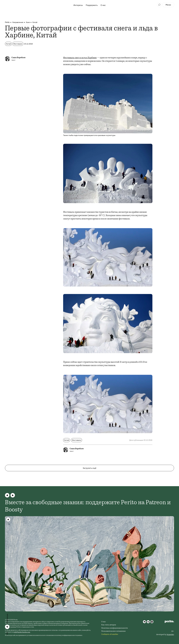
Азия (28, 22)
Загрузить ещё (89, 468)
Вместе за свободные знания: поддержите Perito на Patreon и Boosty (88, 506)
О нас (103, 5)
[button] (7, 495)
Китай (35, 22)
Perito (7, 22)
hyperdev (170, 635)
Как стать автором (109, 625)
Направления (18, 22)
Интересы (78, 5)
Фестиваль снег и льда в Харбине (80, 58)
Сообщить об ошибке (110, 634)
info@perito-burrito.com (22, 632)
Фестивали (18, 44)
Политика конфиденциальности (115, 628)
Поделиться (7, 619)
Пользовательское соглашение (113, 631)
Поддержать (92, 5)
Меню (168, 5)
